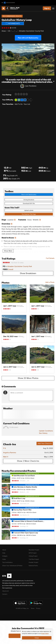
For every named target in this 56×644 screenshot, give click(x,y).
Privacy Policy (45, 634)
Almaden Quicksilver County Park (31, 31)
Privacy (38, 608)
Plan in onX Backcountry (29, 195)
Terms (33, 608)
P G (4, 448)
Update (46, 431)
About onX (6, 591)
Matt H (6, 457)
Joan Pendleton (31, 86)
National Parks (33, 566)
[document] (37, 635)
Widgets (5, 556)
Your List (27, 104)
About (4, 550)
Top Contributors (7, 562)
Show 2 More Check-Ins (28, 461)
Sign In (47, 8)
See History (43, 433)
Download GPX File (29, 203)
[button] (4, 60)
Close (37, 638)
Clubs (4, 559)
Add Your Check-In (45, 443)
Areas (4, 31)
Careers (5, 594)
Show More (8, 251)
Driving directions (29, 200)
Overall (11, 269)
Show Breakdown (28, 273)
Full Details (50, 258)
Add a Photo (50, 282)
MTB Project (33, 553)
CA (9, 31)
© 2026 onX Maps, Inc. (22, 608)
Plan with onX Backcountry (28, 38)
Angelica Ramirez (10, 452)
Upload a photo (29, 210)
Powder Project (33, 562)
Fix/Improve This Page (29, 214)
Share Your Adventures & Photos (12, 566)
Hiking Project (33, 556)
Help (4, 553)
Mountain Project (34, 550)
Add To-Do (19, 104)
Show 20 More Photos (28, 378)
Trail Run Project (34, 559)
